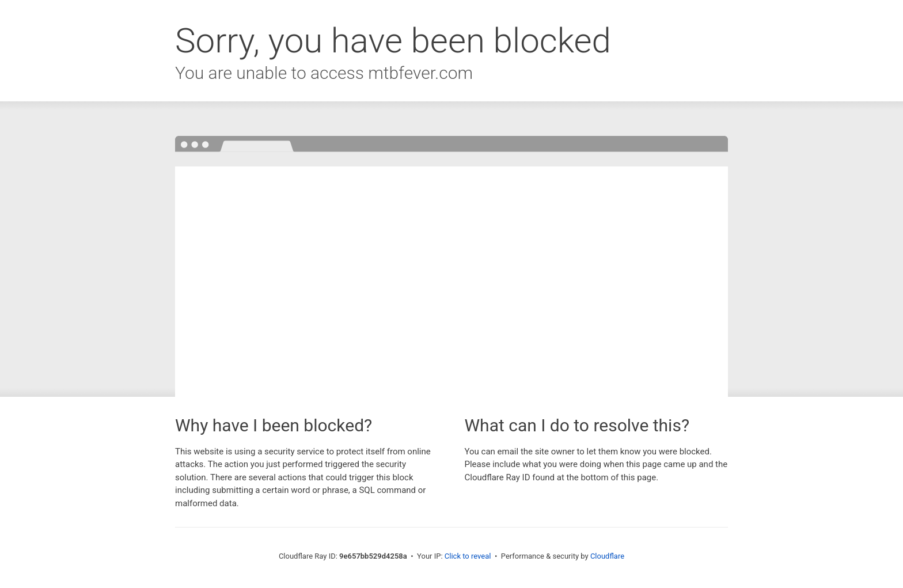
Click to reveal (468, 556)
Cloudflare (607, 556)
